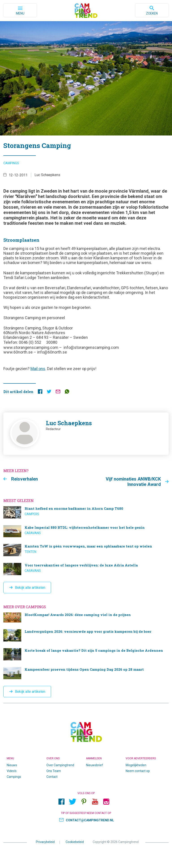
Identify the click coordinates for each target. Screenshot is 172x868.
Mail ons (38, 369)
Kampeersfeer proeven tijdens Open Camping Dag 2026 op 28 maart (86, 673)
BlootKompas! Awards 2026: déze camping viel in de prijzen (86, 617)
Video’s (12, 771)
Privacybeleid (45, 842)
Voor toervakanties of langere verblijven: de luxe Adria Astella (86, 569)
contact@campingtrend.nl (90, 820)
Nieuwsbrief (95, 765)
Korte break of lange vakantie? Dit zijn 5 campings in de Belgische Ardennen (86, 654)
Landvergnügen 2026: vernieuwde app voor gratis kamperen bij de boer (86, 635)
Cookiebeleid (75, 842)
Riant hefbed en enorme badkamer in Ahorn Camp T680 (86, 512)
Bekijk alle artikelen (30, 588)
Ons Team (54, 771)
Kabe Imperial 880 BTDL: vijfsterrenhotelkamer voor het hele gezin (86, 531)
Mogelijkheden (136, 765)
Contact (52, 777)
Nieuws (12, 765)
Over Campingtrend (60, 765)
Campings (11, 163)
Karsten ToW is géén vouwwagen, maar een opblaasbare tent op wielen (86, 550)
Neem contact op (138, 771)
